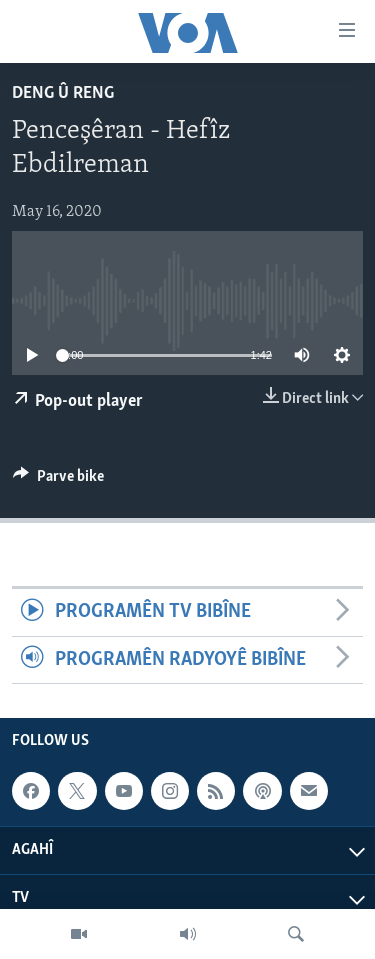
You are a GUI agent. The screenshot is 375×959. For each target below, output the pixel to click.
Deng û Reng (63, 93)
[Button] (58, 481)
